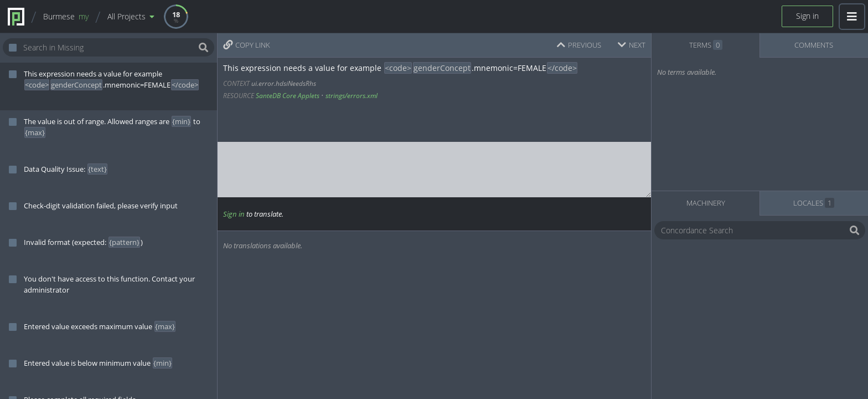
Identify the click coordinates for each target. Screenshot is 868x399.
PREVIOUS (579, 45)
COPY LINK (247, 45)
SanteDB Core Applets (288, 96)
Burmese (66, 16)
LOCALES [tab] (814, 203)
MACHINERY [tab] (706, 203)
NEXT (632, 45)
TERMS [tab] (706, 45)
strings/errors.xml (352, 96)
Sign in (807, 16)
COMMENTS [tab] (814, 45)
